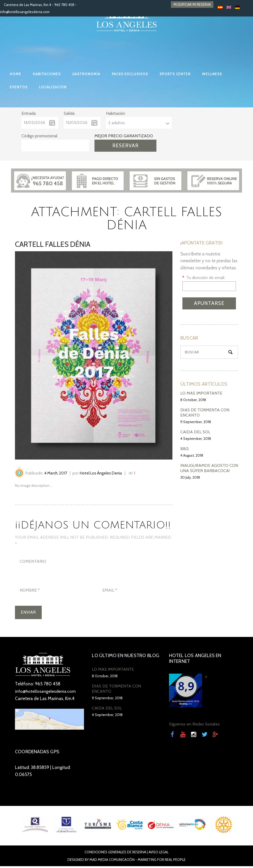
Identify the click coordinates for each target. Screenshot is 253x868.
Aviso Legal (159, 854)
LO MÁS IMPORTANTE (201, 393)
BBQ (185, 449)
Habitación (116, 113)
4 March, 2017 (56, 473)
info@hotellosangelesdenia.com (25, 12)
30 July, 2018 (190, 477)
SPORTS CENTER (175, 74)
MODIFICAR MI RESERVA (192, 5)
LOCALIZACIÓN (53, 87)
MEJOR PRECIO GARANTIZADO (124, 136)
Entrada (29, 113)
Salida (69, 113)
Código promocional (39, 136)
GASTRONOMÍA (86, 74)
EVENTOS (19, 87)
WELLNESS (212, 74)
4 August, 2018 (192, 455)
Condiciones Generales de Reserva (115, 854)
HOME (15, 74)
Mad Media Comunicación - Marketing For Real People (138, 861)
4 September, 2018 (196, 439)
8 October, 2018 (193, 400)
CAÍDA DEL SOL (195, 432)
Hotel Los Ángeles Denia (101, 473)
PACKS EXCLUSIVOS (130, 74)
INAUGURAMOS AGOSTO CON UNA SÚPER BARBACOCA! (209, 468)
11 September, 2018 (196, 422)
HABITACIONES (47, 74)
